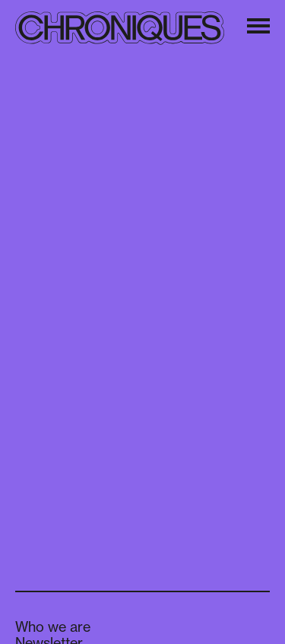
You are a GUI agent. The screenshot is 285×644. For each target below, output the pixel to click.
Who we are (53, 626)
